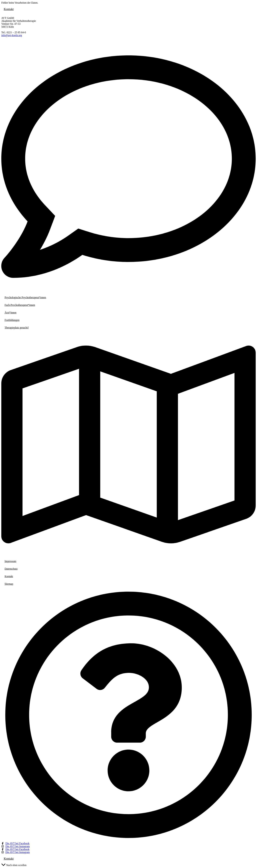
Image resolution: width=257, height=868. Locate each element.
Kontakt (9, 9)
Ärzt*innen (10, 313)
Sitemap (9, 584)
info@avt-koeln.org (12, 35)
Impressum (10, 561)
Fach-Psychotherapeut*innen (20, 305)
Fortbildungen (12, 320)
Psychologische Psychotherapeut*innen (25, 297)
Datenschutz (11, 569)
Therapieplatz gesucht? (17, 328)
